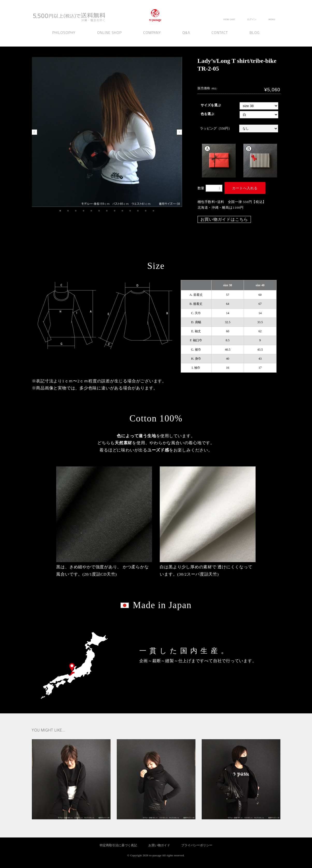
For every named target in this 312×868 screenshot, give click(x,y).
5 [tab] (91, 211)
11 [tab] (138, 211)
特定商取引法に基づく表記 (118, 845)
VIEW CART (229, 19)
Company (152, 37)
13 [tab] (154, 211)
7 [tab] (107, 211)
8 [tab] (115, 211)
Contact (220, 37)
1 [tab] (60, 211)
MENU (272, 19)
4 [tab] (84, 211)
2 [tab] (68, 211)
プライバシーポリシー (197, 845)
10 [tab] (130, 211)
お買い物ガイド (159, 845)
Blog (255, 37)
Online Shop (109, 37)
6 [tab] (99, 211)
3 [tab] (76, 211)
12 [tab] (146, 211)
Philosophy (64, 37)
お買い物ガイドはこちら (224, 219)
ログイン (252, 19)
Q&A (186, 37)
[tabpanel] (107, 132)
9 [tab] (122, 211)
